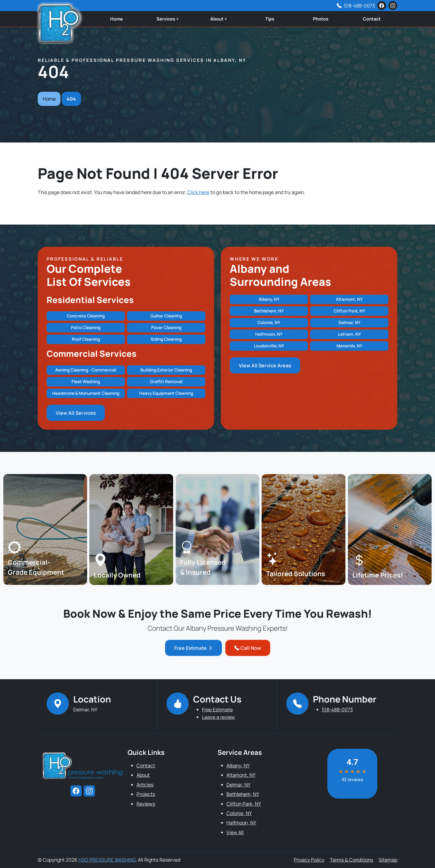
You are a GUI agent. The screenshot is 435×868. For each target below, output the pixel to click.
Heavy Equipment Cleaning (166, 393)
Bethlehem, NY (269, 311)
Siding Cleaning (166, 339)
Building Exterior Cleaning (166, 370)
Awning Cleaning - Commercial (86, 370)
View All (235, 832)
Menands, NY (349, 346)
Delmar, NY (349, 323)
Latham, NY (349, 334)
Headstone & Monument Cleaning (86, 393)
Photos (321, 19)
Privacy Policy (309, 860)
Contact (372, 19)
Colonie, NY (269, 323)
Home (117, 19)
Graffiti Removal (166, 382)
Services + (168, 19)
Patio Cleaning (86, 328)
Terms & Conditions (351, 860)
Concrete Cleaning (86, 316)
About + (219, 19)
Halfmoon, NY (269, 334)
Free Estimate (194, 648)
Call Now (248, 648)
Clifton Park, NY (349, 311)
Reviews (146, 804)
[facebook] (382, 6)
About (143, 775)
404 (71, 99)
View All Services (76, 413)
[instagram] (393, 6)
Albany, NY (269, 299)
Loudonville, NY (269, 346)
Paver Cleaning (166, 328)
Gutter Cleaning (166, 316)
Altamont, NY (349, 299)
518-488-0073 (360, 6)
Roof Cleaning (86, 339)
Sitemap (388, 860)
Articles (145, 785)
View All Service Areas (265, 365)
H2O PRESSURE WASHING (107, 860)
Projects (146, 794)
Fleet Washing (86, 382)
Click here (198, 192)
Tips (270, 19)
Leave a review (218, 717)
